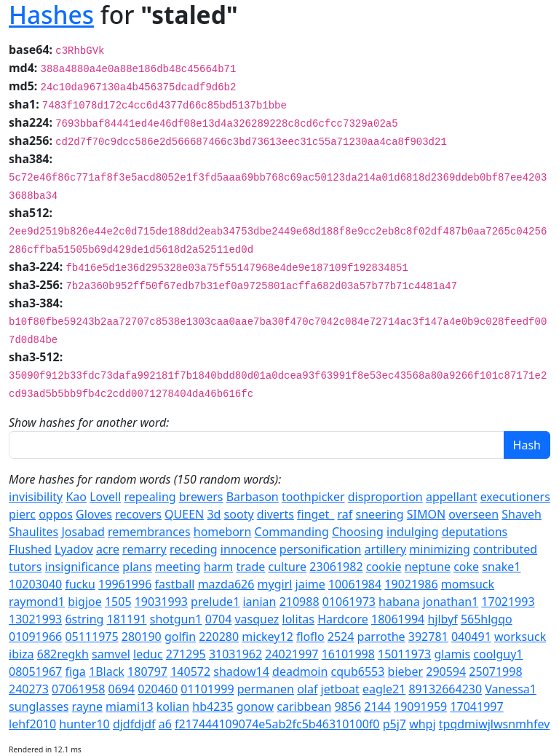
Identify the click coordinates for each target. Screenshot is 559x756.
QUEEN (184, 514)
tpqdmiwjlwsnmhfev (495, 724)
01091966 (35, 637)
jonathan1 (451, 602)
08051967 (35, 672)
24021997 (292, 654)
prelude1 (215, 602)
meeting (178, 567)
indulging (413, 532)
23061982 (336, 567)
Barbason (253, 497)
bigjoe (85, 602)
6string (84, 619)
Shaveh (522, 514)
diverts (275, 514)
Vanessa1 (511, 689)
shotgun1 (176, 619)
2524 (341, 637)
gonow (255, 706)
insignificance (83, 567)
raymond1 (37, 602)
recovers (138, 514)
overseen (473, 514)
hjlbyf (442, 619)
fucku (80, 584)
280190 (142, 637)
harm (218, 567)
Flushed (30, 549)
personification (321, 549)
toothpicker (313, 497)
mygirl (275, 584)
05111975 (91, 637)
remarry (144, 549)
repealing (150, 497)
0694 (121, 689)
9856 (348, 706)
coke (466, 567)
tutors (25, 567)
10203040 (35, 584)
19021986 (411, 584)
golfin (180, 637)
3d (214, 514)
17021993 (508, 602)
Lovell (105, 497)
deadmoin (300, 672)
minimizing (440, 549)
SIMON (426, 514)
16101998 (348, 654)
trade (250, 567)
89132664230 (445, 689)
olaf (307, 689)
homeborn (223, 532)
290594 (446, 672)
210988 (300, 602)
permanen (266, 689)
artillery (386, 549)
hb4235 (213, 706)
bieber (405, 672)
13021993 (35, 619)
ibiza (21, 654)
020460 (158, 689)
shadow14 (241, 672)
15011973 (404, 654)
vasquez (257, 619)
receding (194, 549)
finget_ (316, 514)
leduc (148, 654)
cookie (384, 567)
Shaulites (33, 532)
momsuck (468, 584)
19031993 (161, 602)
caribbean (304, 706)
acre (108, 549)
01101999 (207, 689)
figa (75, 672)
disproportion (385, 497)
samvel (111, 654)
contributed (505, 549)
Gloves (94, 514)
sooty (239, 514)
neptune (428, 567)
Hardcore (343, 619)
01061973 (349, 602)
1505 (118, 602)
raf (345, 514)
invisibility (36, 497)
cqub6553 (358, 672)
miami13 (129, 706)
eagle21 (384, 689)
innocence (249, 549)
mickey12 (267, 637)
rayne (87, 706)
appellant (452, 497)
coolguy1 (498, 654)
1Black (107, 672)
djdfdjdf (134, 724)
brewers (201, 497)
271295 (186, 654)
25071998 (495, 672)
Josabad (83, 532)
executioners (515, 497)
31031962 (235, 654)
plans (137, 567)
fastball (174, 584)
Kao (76, 497)
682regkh (63, 654)
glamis (452, 654)
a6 (165, 724)
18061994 (398, 619)
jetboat (340, 689)
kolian (173, 706)
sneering (379, 514)
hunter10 (84, 724)
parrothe (381, 637)
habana (399, 602)
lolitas (298, 619)
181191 (127, 619)
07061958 (78, 689)
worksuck (520, 637)
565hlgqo (487, 619)
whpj (422, 724)
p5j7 (395, 724)
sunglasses (39, 706)
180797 (147, 672)
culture (287, 567)
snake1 (501, 567)
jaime (310, 584)
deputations (475, 532)
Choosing (358, 532)
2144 (377, 706)
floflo (310, 637)
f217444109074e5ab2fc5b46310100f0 (277, 724)
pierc (22, 514)
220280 (219, 637)
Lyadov (74, 549)
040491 (471, 637)
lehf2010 (32, 724)
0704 (219, 619)
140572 (190, 672)
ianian (259, 602)
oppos (56, 514)
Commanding (292, 532)
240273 (29, 689)
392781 (428, 637)
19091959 (420, 706)
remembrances (149, 532)
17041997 (476, 706)
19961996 (125, 584)
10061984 (355, 584)
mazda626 (226, 584)
